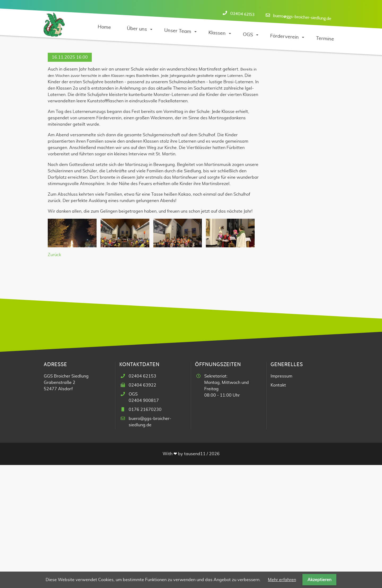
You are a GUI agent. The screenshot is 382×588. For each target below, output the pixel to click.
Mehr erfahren (282, 580)
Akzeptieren (319, 580)
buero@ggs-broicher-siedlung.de (302, 17)
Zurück (54, 378)
